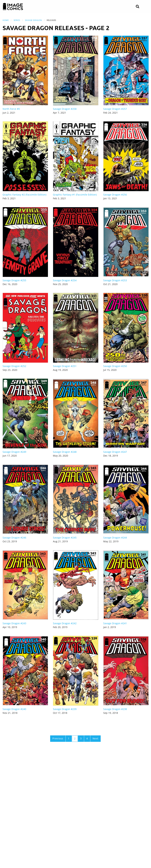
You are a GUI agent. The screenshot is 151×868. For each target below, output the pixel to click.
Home (6, 20)
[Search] (137, 7)
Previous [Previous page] (58, 738)
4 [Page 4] (87, 738)
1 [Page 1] (69, 738)
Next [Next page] (95, 738)
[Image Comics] (13, 7)
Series (17, 20)
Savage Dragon (33, 20)
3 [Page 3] (81, 738)
